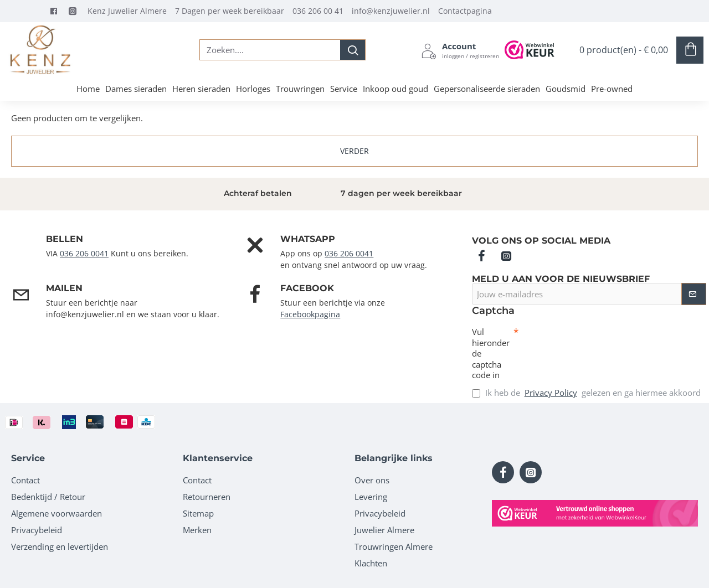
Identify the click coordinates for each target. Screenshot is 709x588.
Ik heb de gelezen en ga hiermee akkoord (586, 393)
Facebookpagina (310, 314)
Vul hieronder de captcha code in (491, 354)
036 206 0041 (84, 253)
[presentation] (596, 347)
